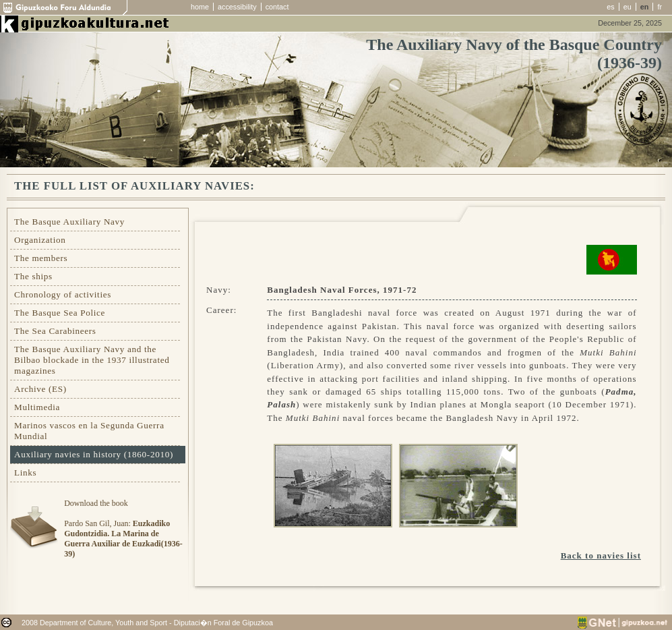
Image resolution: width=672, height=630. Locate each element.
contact (277, 7)
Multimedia (37, 407)
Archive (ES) (40, 389)
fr (660, 7)
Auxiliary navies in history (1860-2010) (94, 454)
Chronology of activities (63, 294)
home (200, 7)
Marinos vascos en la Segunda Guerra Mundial (89, 431)
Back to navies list (601, 555)
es (610, 7)
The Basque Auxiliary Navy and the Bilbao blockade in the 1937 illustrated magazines (92, 360)
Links (25, 472)
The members (41, 258)
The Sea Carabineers (55, 331)
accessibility (237, 7)
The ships (33, 276)
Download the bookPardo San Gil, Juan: (123, 528)
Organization (40, 240)
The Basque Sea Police (60, 313)
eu (628, 7)
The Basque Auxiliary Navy (69, 222)
